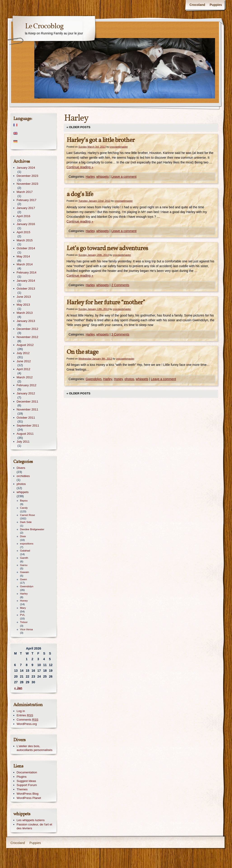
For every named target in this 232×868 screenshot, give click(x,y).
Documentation (27, 772)
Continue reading (80, 167)
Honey (118, 379)
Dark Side (26, 522)
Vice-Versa (27, 629)
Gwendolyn (94, 379)
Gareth (24, 558)
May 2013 (23, 305)
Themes (22, 789)
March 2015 (25, 240)
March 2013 (25, 313)
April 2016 (24, 216)
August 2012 (25, 345)
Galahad (25, 551)
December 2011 (28, 402)
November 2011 (28, 409)
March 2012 (25, 377)
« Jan (18, 688)
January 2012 (26, 393)
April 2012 (24, 369)
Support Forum (27, 785)
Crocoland (197, 5)
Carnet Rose (28, 515)
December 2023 (28, 176)
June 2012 (24, 361)
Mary (23, 608)
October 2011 (26, 418)
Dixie (23, 536)
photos (129, 379)
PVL (23, 615)
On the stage (82, 352)
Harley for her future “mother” (106, 303)
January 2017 (26, 208)
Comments (28, 720)
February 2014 (27, 272)
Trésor (24, 622)
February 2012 (27, 385)
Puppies (216, 5)
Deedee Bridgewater (32, 529)
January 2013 (26, 321)
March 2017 (25, 192)
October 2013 (26, 289)
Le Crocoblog (44, 26)
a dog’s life (80, 194)
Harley (90, 177)
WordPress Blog (28, 794)
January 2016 (26, 224)
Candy (24, 508)
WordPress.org (27, 724)
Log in (21, 711)
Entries (25, 715)
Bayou (24, 501)
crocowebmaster (119, 147)
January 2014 (26, 281)
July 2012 (23, 353)
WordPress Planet (29, 798)
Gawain (25, 572)
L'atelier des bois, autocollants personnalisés (35, 748)
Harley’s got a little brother (101, 140)
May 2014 (23, 256)
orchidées (23, 476)
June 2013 (24, 297)
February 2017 (27, 200)
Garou (24, 565)
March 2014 (25, 264)
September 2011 (28, 426)
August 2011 (25, 434)
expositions (27, 544)
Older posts (79, 127)
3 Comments (120, 334)
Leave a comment (124, 177)
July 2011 (23, 442)
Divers (21, 468)
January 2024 (26, 168)
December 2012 (28, 329)
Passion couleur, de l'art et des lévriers (34, 826)
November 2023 (28, 184)
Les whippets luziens (31, 820)
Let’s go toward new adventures (107, 248)
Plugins (22, 777)
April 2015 (24, 232)
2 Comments (120, 285)
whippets (102, 177)
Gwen (24, 579)
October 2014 (26, 248)
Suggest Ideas (26, 781)
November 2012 (28, 337)
